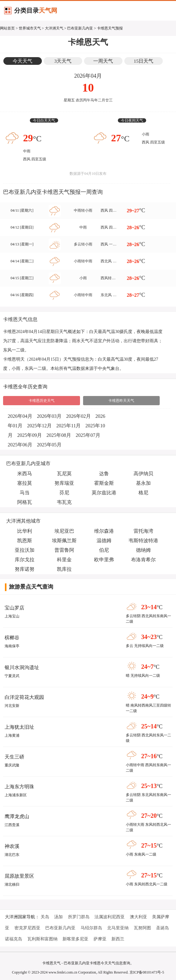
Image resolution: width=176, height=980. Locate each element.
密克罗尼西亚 (27, 928)
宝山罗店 (14, 608)
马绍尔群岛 (91, 928)
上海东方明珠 (19, 787)
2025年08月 (59, 435)
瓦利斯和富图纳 (42, 939)
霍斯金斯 (104, 483)
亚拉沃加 (25, 550)
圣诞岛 (162, 928)
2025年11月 (68, 426)
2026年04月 (20, 416)
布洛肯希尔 (143, 560)
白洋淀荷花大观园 (24, 697)
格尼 (143, 493)
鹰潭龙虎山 (17, 816)
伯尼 (104, 550)
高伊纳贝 (143, 474)
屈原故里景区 (19, 876)
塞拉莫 (25, 483)
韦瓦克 (64, 502)
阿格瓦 (25, 502)
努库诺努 (25, 569)
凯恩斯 (25, 541)
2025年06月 (20, 445)
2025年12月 (39, 426)
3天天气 (63, 61)
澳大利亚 (138, 917)
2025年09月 (30, 435)
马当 (25, 493)
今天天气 (22, 61)
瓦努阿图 (142, 928)
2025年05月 (49, 445)
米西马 (25, 474)
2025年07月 (88, 435)
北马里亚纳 (118, 928)
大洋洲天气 (54, 28)
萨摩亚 (100, 939)
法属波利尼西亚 (110, 917)
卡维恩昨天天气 (121, 401)
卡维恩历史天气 (42, 401)
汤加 (58, 917)
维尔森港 (104, 531)
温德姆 (104, 541)
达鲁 (104, 474)
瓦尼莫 (64, 474)
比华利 (25, 531)
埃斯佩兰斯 (64, 541)
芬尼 (64, 493)
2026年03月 (49, 416)
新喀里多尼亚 (75, 939)
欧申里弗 (104, 560)
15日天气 (144, 61)
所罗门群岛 (79, 917)
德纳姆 (143, 550)
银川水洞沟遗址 (22, 667)
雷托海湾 (143, 531)
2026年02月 (78, 416)
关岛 (45, 917)
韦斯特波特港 (143, 541)
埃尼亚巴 (64, 531)
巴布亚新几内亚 (80, 28)
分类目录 (36, 10)
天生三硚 (14, 757)
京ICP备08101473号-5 (147, 972)
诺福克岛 (14, 939)
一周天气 (103, 61)
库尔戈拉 (25, 560)
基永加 (143, 483)
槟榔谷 (12, 638)
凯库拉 (64, 569)
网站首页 (7, 28)
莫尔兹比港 (104, 493)
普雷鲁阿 (64, 550)
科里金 (64, 560)
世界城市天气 (30, 28)
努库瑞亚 (64, 483)
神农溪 (12, 846)
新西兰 (118, 939)
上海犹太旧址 (19, 727)
